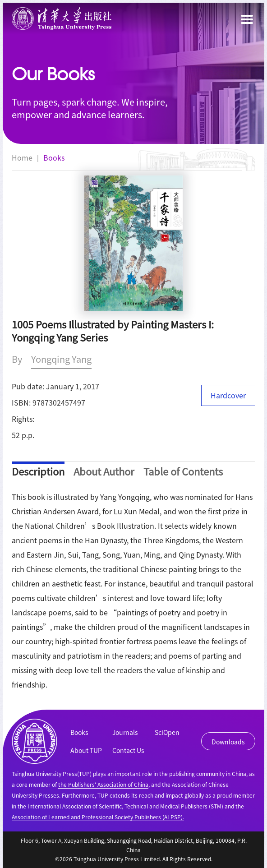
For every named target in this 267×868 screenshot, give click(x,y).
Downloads (228, 742)
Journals (125, 732)
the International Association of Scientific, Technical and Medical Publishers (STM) (120, 806)
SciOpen (167, 732)
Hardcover (228, 395)
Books (54, 157)
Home (22, 157)
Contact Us (128, 750)
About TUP (86, 750)
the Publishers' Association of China (103, 784)
